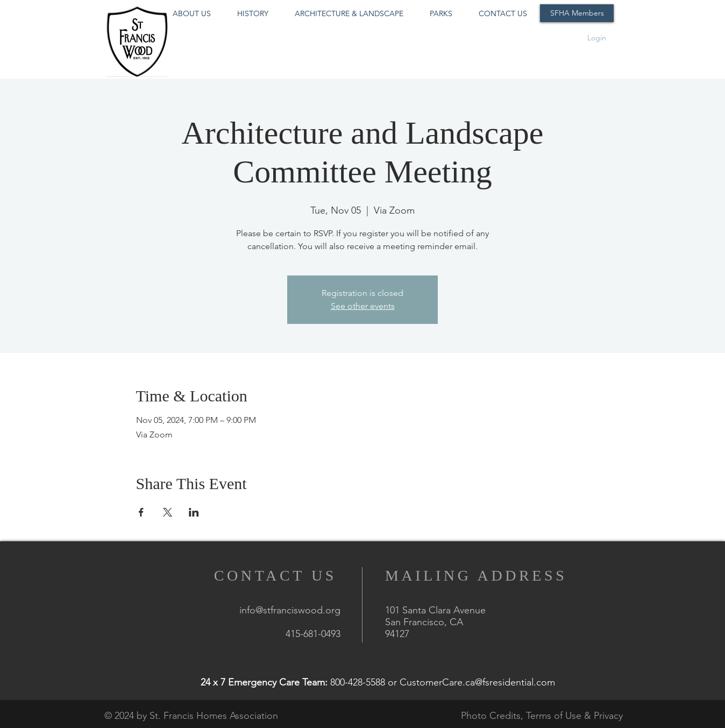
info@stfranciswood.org (290, 610)
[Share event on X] (168, 512)
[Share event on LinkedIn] (194, 512)
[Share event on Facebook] (141, 512)
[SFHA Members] (577, 13)
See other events (363, 306)
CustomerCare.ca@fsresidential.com (477, 682)
